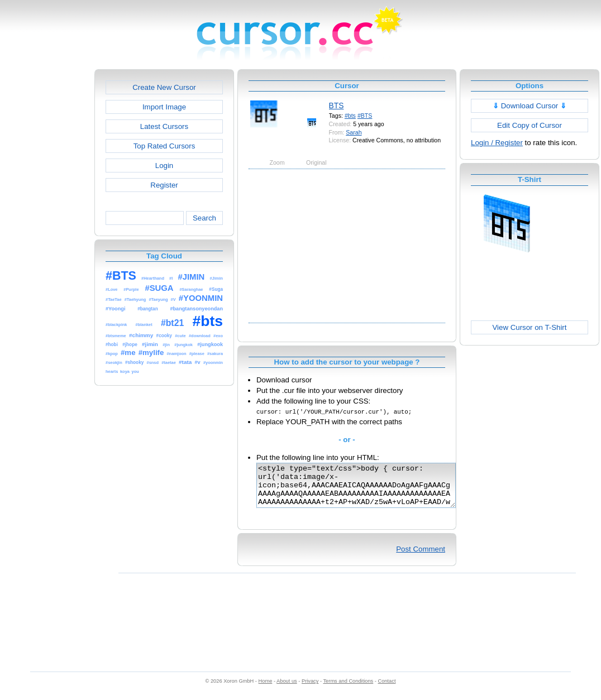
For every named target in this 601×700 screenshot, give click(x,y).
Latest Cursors (164, 126)
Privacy (310, 689)
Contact (387, 689)
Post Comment (421, 557)
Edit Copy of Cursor (530, 125)
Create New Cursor (164, 87)
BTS (337, 106)
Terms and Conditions (348, 689)
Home (266, 689)
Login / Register (497, 143)
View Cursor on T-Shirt (530, 327)
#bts (350, 116)
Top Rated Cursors (164, 146)
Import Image (164, 107)
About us (287, 689)
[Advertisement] (46, 237)
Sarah (354, 132)
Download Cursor (530, 106)
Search (204, 218)
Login (164, 166)
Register (164, 185)
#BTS (365, 116)
